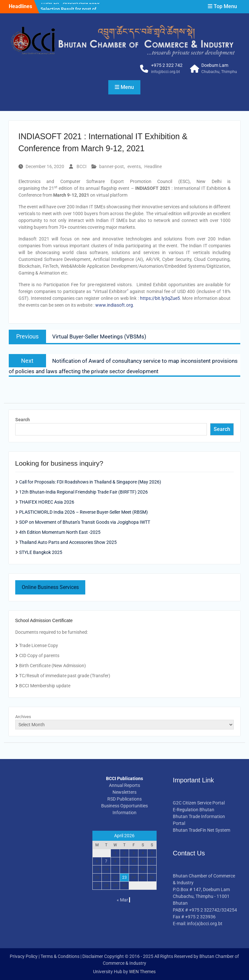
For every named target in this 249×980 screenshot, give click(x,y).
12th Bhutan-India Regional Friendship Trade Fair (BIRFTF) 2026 (83, 492)
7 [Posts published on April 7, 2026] (106, 861)
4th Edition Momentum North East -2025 (60, 532)
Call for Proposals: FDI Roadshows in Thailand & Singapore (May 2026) (90, 482)
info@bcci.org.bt (166, 72)
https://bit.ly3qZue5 (160, 298)
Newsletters (124, 792)
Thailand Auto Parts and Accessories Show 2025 (68, 542)
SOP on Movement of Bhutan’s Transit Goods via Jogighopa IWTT (85, 522)
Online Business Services (50, 587)
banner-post (112, 166)
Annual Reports (124, 785)
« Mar (122, 900)
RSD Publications (124, 799)
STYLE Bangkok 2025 (41, 552)
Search (23, 420)
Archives (23, 717)
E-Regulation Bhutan (194, 810)
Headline (153, 166)
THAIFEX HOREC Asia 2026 (47, 502)
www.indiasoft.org (114, 305)
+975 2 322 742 (167, 65)
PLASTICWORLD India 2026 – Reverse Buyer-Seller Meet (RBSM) (83, 512)
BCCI (82, 166)
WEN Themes (142, 972)
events (134, 166)
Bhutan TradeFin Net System (202, 830)
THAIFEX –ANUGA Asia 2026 (70, 6)
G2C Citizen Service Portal (199, 803)
